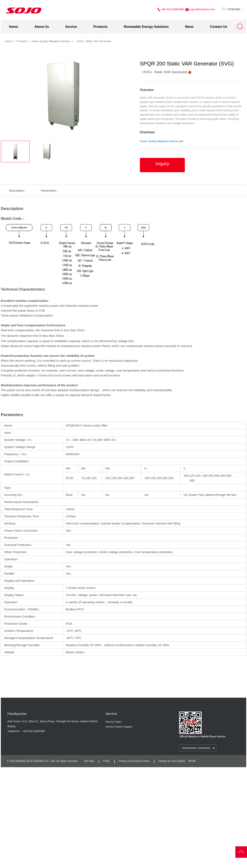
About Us (42, 25)
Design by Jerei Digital (169, 759)
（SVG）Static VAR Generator (164, 71)
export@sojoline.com (202, 9)
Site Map (86, 759)
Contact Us (219, 25)
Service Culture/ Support (119, 725)
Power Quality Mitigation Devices (51, 40)
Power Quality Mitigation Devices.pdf (162, 140)
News (189, 25)
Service (71, 25)
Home (13, 25)
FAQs (104, 759)
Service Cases (113, 720)
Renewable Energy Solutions (146, 25)
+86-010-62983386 (173, 9)
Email (190, 759)
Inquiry (162, 164)
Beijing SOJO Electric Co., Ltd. (34, 759)
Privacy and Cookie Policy (131, 759)
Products (100, 25)
